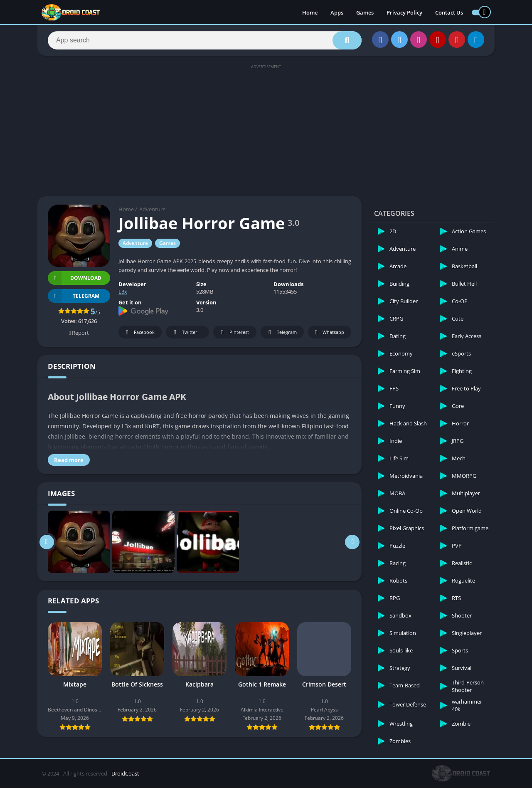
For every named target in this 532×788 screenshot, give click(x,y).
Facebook (139, 332)
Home (310, 12)
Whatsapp (329, 332)
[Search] (205, 40)
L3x (123, 291)
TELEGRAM (74, 296)
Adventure (152, 209)
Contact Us (449, 12)
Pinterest (234, 332)
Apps (337, 12)
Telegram (281, 332)
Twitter (184, 332)
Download (75, 278)
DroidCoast (125, 773)
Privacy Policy (404, 12)
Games (365, 12)
